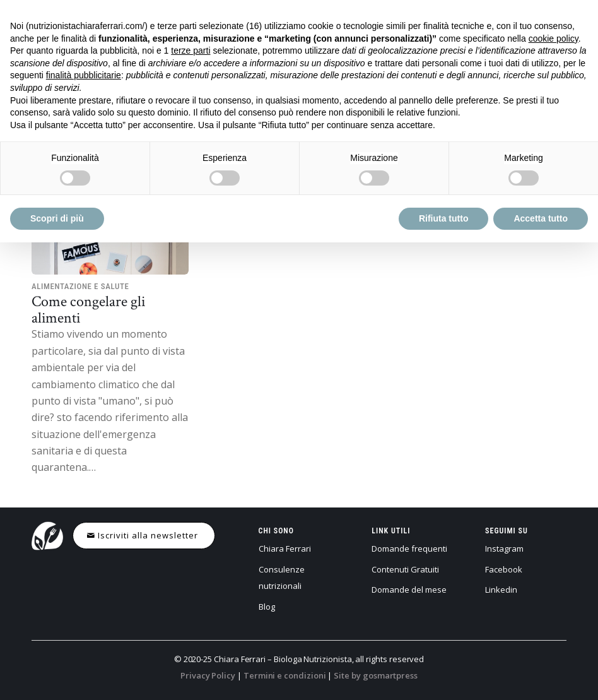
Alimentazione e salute (80, 286)
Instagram (504, 549)
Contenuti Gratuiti (405, 569)
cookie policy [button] (554, 39)
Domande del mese (409, 590)
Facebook (504, 569)
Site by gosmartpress (376, 675)
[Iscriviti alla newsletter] (144, 536)
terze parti (191, 50)
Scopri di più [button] (57, 218)
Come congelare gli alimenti (88, 309)
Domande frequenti (409, 549)
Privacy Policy (208, 675)
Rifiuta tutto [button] (444, 218)
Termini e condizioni (285, 675)
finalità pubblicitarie (84, 75)
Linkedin (501, 590)
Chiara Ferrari (285, 549)
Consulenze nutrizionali (282, 578)
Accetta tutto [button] (541, 218)
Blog (267, 607)
